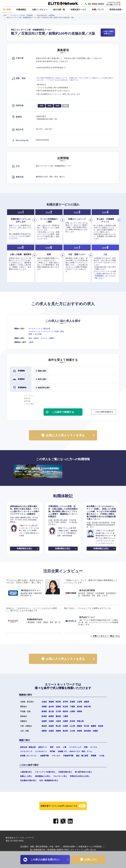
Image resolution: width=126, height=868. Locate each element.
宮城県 (72, 702)
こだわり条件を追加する (104, 412)
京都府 (51, 721)
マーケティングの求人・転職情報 (22, 15)
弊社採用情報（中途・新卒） (49, 847)
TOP (5, 15)
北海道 (44, 702)
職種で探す (25, 740)
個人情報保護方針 (38, 850)
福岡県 (44, 731)
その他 (102, 756)
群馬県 (58, 707)
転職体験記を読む (25, 548)
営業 (30, 334)
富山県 (51, 711)
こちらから (22, 236)
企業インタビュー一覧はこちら (106, 636)
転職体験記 (21, 10)
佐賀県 (51, 731)
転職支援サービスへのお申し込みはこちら (63, 806)
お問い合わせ (90, 850)
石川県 (58, 711)
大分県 (72, 731)
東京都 (79, 707)
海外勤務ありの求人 (43, 776)
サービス (94, 747)
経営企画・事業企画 (28, 747)
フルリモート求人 (60, 776)
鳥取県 (44, 726)
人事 (65, 747)
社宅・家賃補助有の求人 (49, 780)
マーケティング (34, 329)
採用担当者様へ (116, 10)
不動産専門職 (68, 756)
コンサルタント (41, 751)
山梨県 (72, 711)
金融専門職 (44, 756)
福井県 (65, 711)
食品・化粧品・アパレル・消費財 (41, 338)
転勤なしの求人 (26, 776)
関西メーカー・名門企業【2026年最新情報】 (38, 472)
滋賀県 (44, 721)
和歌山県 (80, 721)
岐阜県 (44, 716)
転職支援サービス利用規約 (90, 847)
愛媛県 (94, 726)
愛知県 (58, 716)
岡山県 (58, 726)
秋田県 (58, 702)
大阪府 (31, 342)
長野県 (79, 711)
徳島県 (79, 726)
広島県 (65, 726)
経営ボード (43, 747)
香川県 (86, 726)
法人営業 (38, 334)
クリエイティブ (26, 751)
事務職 (94, 756)
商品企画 (47, 329)
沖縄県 (95, 731)
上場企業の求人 (26, 772)
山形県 (79, 702)
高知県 (101, 726)
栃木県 (51, 707)
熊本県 (65, 731)
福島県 (86, 702)
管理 (52, 747)
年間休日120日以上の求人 (80, 776)
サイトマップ (77, 850)
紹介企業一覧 (59, 10)
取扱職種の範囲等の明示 (58, 850)
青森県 (51, 702)
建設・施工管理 (82, 756)
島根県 (51, 726)
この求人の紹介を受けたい (108, 32)
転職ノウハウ (98, 10)
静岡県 (51, 716)
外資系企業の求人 (65, 772)
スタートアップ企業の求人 (45, 772)
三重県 (65, 716)
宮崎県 (79, 731)
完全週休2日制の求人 (28, 780)
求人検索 (7, 10)
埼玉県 (65, 707)
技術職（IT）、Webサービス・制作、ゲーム (75, 751)
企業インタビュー (40, 10)
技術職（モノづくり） (29, 756)
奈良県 (72, 721)
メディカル (56, 756)
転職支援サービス (78, 10)
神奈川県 (87, 707)
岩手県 (65, 702)
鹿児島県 (87, 731)
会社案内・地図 (27, 847)
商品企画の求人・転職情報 (46, 15)
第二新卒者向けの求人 (83, 772)
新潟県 (44, 711)
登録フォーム (14, 225)
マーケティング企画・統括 (54, 331)
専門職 (52, 751)
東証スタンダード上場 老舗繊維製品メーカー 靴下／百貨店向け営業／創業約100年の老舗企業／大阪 (40, 17)
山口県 (72, 726)
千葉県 (72, 707)
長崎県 (58, 731)
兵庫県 (65, 721)
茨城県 (44, 707)
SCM (58, 747)
